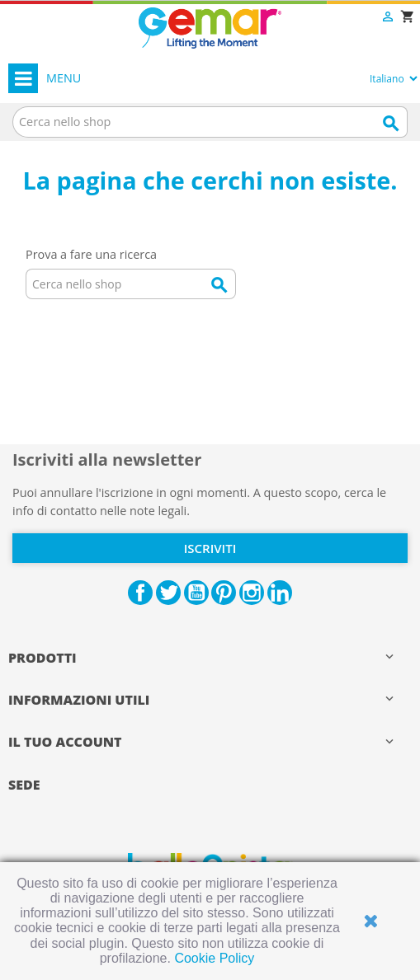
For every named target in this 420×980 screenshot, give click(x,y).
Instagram (252, 593)
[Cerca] (210, 122)
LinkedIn (280, 593)
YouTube (196, 593)
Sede (24, 785)
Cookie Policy (214, 958)
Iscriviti (210, 548)
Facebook (140, 593)
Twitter (168, 593)
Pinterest (224, 593)
